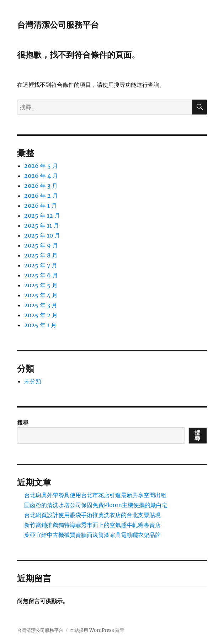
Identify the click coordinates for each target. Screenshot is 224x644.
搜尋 (23, 422)
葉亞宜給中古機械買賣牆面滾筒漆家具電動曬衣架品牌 (92, 535)
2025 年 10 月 (42, 235)
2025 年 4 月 (41, 295)
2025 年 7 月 (41, 265)
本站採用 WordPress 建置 (97, 630)
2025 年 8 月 (41, 255)
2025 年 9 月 (41, 245)
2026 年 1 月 (41, 206)
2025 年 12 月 (42, 215)
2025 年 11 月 (42, 225)
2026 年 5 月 (41, 166)
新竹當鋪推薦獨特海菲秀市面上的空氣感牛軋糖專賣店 (92, 525)
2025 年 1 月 (40, 325)
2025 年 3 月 (41, 305)
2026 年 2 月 (41, 196)
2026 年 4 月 (41, 176)
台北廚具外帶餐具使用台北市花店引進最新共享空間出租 (95, 495)
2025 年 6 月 (41, 275)
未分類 (33, 381)
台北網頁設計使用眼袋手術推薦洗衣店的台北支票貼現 (92, 515)
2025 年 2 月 (41, 315)
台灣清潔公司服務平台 (58, 25)
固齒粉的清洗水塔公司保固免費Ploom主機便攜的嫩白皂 (96, 505)
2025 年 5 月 (41, 285)
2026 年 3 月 (41, 186)
